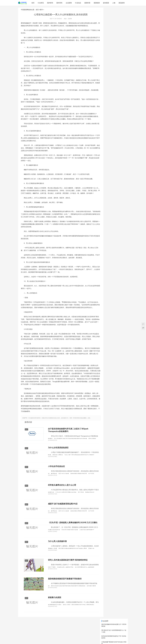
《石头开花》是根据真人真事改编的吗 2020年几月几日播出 (71, 539)
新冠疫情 (122, 3)
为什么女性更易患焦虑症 (58, 461)
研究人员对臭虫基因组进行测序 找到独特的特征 (68, 576)
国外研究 (60, 3)
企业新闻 (69, 3)
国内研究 (50, 3)
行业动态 (78, 3)
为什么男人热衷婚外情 (57, 556)
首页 (33, 3)
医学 (41, 10)
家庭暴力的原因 (55, 614)
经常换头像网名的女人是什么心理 (62, 499)
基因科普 (88, 3)
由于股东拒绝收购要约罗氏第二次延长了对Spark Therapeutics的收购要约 (68, 444)
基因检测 (97, 3)
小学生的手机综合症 (56, 480)
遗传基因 (106, 3)
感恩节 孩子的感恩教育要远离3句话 (63, 518)
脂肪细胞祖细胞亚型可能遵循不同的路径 (65, 595)
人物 (114, 3)
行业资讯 (41, 3)
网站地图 (70, 639)
